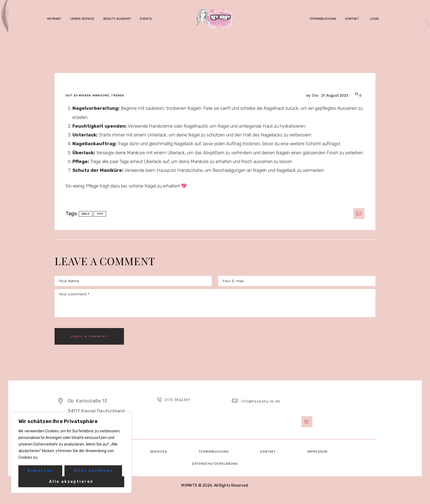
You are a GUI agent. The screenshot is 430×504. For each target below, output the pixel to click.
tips (100, 214)
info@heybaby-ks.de (261, 410)
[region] (71, 453)
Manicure (101, 96)
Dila (308, 95)
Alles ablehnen (93, 471)
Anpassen (40, 471)
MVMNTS (189, 494)
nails (86, 214)
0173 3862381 (179, 410)
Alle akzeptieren (71, 482)
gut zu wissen (78, 96)
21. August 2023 (331, 95)
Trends (118, 96)
